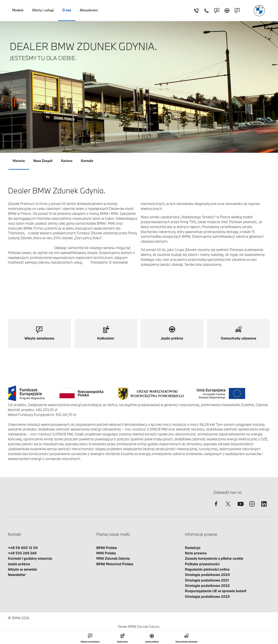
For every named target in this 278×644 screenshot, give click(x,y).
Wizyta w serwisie (22, 569)
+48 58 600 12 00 (23, 548)
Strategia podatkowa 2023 (207, 596)
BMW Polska (107, 548)
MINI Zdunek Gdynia (113, 558)
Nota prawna (196, 553)
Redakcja (193, 548)
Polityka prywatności (202, 564)
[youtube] (240, 508)
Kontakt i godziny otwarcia (30, 558)
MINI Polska (106, 553)
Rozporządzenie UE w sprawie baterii (216, 591)
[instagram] (252, 508)
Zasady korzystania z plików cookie (214, 558)
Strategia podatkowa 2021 (207, 580)
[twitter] (228, 508)
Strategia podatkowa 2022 (207, 585)
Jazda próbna (19, 564)
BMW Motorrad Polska (115, 564)
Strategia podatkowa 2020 (207, 575)
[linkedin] (264, 508)
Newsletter (17, 575)
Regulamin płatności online (207, 569)
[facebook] (216, 508)
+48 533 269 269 (22, 553)
